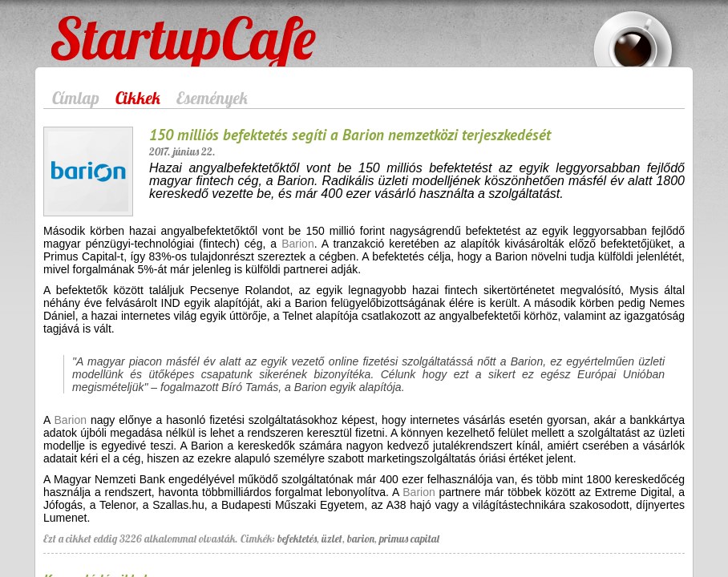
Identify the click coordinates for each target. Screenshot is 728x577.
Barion (297, 244)
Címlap (76, 98)
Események (212, 98)
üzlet (332, 539)
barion (361, 539)
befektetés (297, 539)
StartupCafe (81, 26)
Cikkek (138, 98)
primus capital (409, 539)
